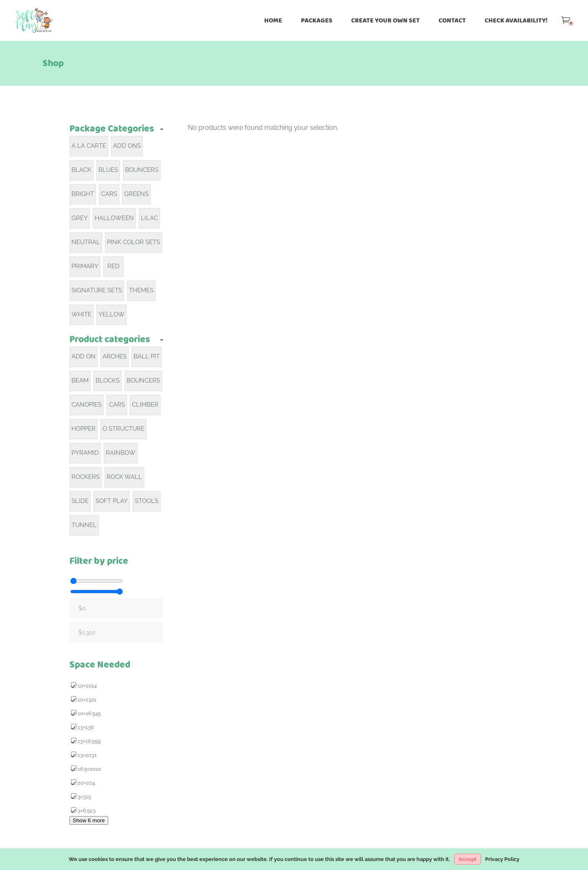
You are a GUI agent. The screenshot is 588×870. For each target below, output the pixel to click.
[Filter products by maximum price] (97, 592)
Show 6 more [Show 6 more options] (89, 820)
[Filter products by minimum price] (97, 581)
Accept (468, 859)
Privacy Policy (502, 859)
